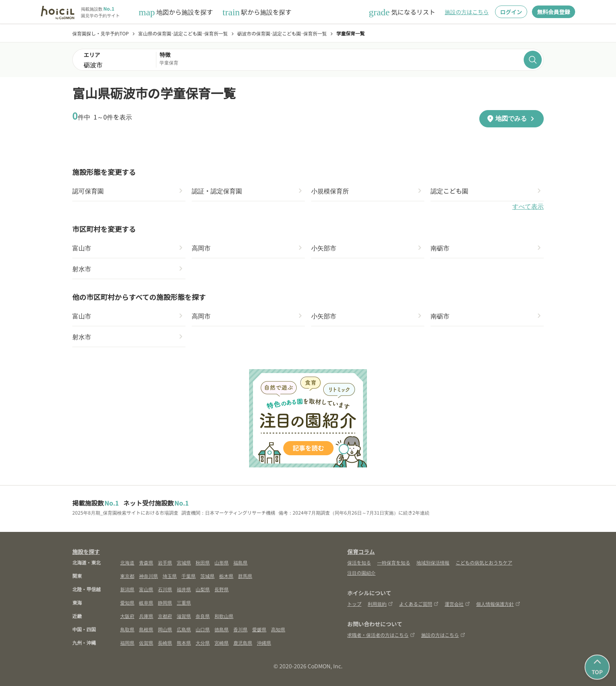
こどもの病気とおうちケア (484, 562)
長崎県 (165, 643)
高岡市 (201, 248)
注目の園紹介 (361, 573)
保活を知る (359, 562)
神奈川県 (148, 576)
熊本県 (184, 643)
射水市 (82, 269)
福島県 (240, 562)
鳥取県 (127, 629)
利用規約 (380, 604)
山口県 (203, 629)
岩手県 (165, 562)
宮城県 (184, 562)
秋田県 (203, 562)
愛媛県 (259, 629)
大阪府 (127, 616)
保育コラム (361, 552)
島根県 (146, 629)
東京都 (127, 576)
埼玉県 (170, 576)
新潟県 (127, 589)
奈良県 (203, 616)
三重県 (184, 602)
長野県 (222, 589)
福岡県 (127, 643)
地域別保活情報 (433, 562)
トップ (354, 604)
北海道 (127, 562)
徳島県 (222, 629)
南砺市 (440, 248)
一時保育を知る (394, 562)
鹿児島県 (243, 643)
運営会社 (457, 604)
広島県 (184, 629)
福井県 (184, 589)
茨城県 (207, 576)
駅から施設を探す (257, 12)
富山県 (146, 589)
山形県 (222, 562)
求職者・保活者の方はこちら (381, 635)
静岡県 (165, 602)
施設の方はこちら (467, 12)
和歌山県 (224, 616)
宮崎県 (222, 643)
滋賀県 (184, 616)
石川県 (165, 589)
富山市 (82, 248)
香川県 (240, 629)
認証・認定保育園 (217, 191)
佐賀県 (146, 643)
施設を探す (86, 552)
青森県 (146, 562)
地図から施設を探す (176, 12)
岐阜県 (146, 602)
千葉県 (189, 576)
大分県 (203, 643)
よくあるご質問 (419, 604)
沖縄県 (264, 643)
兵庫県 (146, 616)
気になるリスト (402, 12)
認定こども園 (449, 191)
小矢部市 (324, 248)
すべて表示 (528, 207)
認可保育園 (88, 191)
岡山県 (165, 629)
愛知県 (127, 602)
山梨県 (203, 589)
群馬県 (245, 576)
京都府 (165, 616)
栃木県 (226, 576)
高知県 (278, 629)
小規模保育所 (330, 191)
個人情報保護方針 (498, 604)
